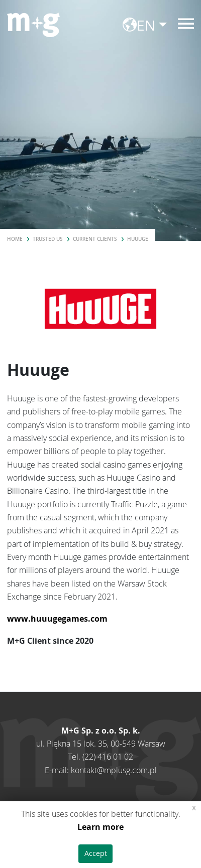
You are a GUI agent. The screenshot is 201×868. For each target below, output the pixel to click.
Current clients (95, 239)
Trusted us (48, 239)
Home (15, 239)
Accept (96, 853)
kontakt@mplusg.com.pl (114, 770)
